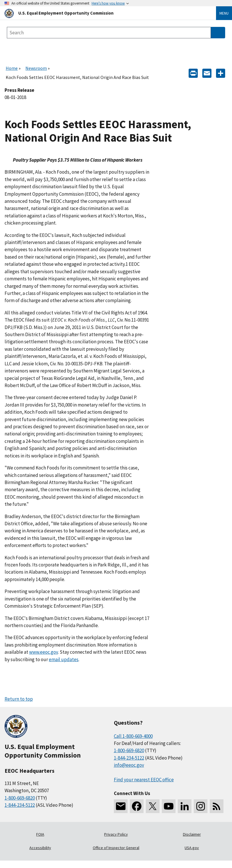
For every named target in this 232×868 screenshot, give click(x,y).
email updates (64, 659)
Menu (224, 13)
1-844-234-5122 (20, 805)
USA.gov (192, 848)
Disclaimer (192, 834)
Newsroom (36, 68)
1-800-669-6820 (20, 798)
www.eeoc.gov (44, 652)
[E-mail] (207, 73)
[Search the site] (109, 33)
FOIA (40, 834)
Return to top (19, 699)
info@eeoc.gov (129, 765)
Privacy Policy (116, 834)
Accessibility (40, 848)
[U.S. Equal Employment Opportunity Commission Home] (103, 13)
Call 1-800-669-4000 (133, 736)
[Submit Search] (218, 33)
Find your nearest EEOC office (144, 780)
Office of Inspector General (116, 848)
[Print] (193, 73)
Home (12, 68)
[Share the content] (221, 73)
